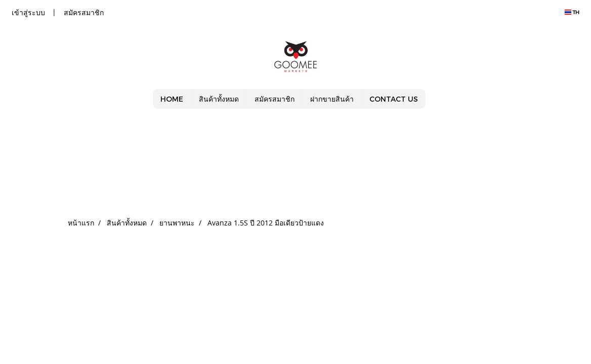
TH (572, 12)
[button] (435, 99)
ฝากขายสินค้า (332, 99)
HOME (172, 99)
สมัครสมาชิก (84, 12)
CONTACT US (394, 99)
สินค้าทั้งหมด (219, 99)
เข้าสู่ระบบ (28, 12)
